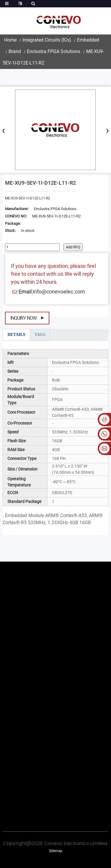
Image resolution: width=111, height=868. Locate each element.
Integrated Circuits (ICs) (47, 40)
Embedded (88, 40)
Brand (15, 51)
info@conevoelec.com (59, 292)
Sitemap (56, 851)
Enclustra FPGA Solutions (54, 51)
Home (10, 40)
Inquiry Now (23, 318)
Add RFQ (73, 247)
